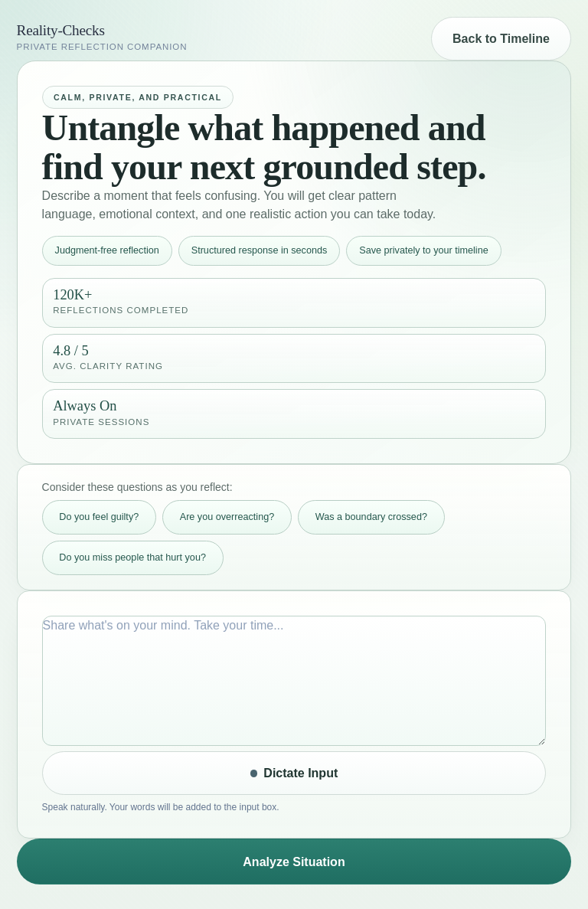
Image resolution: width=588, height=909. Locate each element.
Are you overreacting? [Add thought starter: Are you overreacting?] (227, 517)
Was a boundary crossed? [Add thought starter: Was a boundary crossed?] (371, 517)
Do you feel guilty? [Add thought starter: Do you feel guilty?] (99, 517)
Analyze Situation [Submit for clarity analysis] (294, 862)
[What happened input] (294, 681)
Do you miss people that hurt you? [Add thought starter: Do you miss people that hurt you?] (132, 557)
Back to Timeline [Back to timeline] (501, 39)
